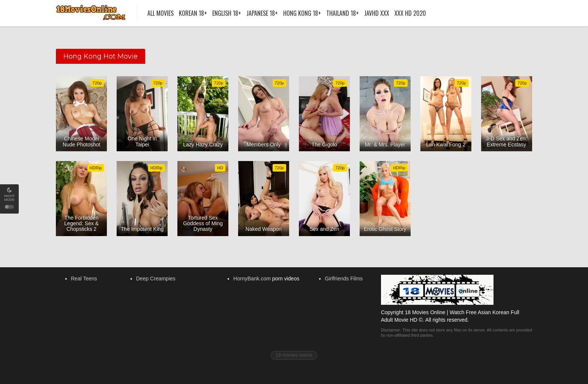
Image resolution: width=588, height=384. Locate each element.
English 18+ (227, 13)
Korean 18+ (193, 13)
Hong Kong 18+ (302, 13)
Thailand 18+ (343, 13)
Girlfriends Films (344, 279)
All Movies (160, 13)
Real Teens (84, 279)
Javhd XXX (377, 13)
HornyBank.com (252, 279)
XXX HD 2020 (410, 13)
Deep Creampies (156, 279)
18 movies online (294, 355)
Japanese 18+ (262, 13)
